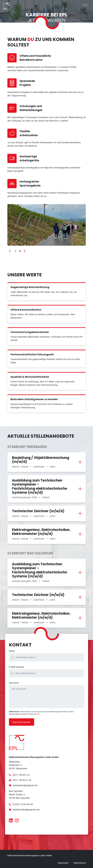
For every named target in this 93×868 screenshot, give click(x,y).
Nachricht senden (22, 722)
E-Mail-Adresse (17, 667)
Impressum (63, 863)
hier (38, 714)
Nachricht (14, 683)
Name (12, 651)
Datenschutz (80, 863)
